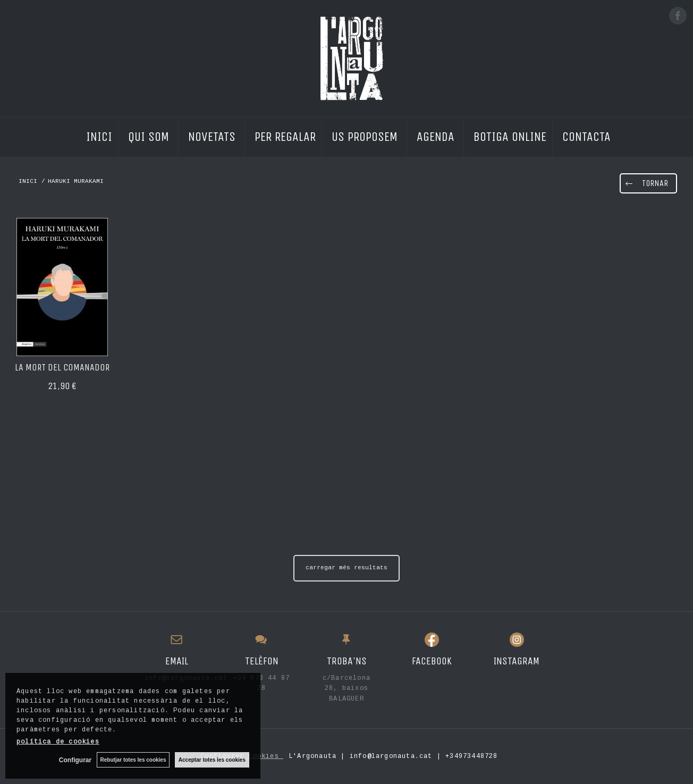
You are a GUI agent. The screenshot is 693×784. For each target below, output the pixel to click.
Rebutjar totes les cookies (133, 760)
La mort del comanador (62, 367)
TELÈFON (262, 661)
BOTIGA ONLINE (510, 135)
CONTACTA (586, 135)
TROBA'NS (347, 661)
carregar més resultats (346, 568)
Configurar (75, 760)
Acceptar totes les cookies (212, 760)
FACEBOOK (432, 661)
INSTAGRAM (517, 661)
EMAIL (177, 661)
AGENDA (437, 135)
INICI (99, 135)
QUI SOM (150, 135)
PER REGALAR (285, 135)
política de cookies (58, 742)
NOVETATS (213, 135)
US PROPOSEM (366, 135)
